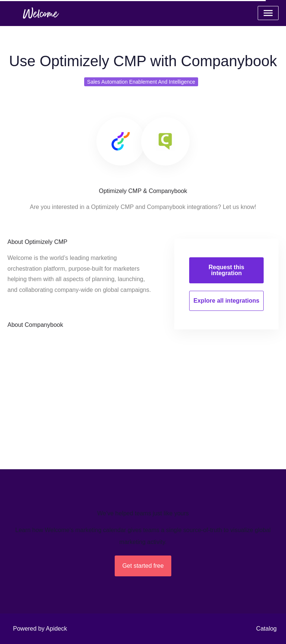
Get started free (143, 566)
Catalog (266, 629)
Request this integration (226, 270)
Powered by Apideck (40, 629)
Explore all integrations (227, 301)
